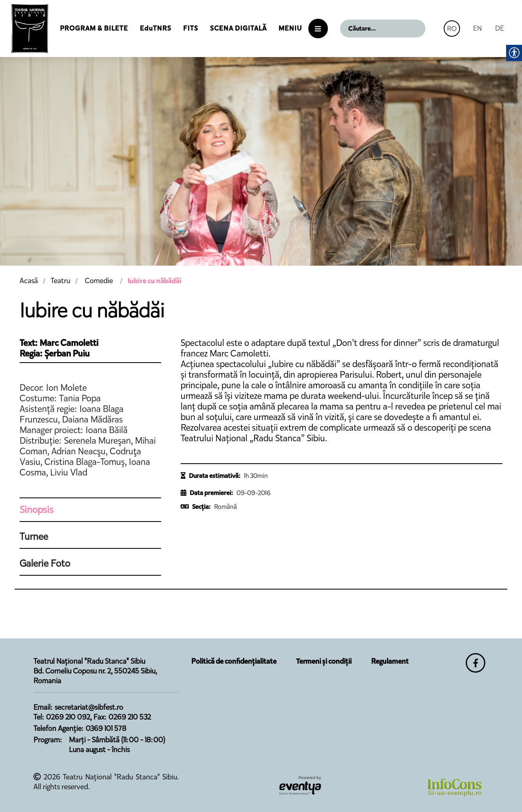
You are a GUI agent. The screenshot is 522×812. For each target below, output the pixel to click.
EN (478, 28)
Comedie (99, 281)
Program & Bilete (94, 28)
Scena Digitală (238, 28)
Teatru (60, 281)
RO (452, 29)
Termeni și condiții (324, 661)
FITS (191, 28)
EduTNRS (156, 28)
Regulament (390, 661)
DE (500, 28)
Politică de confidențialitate (234, 661)
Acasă (29, 281)
